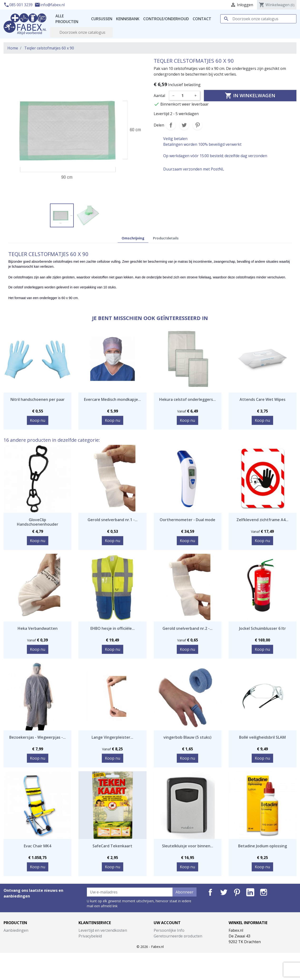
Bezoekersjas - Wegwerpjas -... (37, 737)
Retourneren (90, 953)
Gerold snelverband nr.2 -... (187, 628)
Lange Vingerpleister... (112, 737)
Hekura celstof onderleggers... (187, 399)
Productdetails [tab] (166, 238)
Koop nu (38, 420)
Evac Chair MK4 (37, 846)
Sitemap (86, 965)
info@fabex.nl (50, 5)
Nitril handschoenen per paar (38, 399)
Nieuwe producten (20, 936)
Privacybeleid (90, 936)
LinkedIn (250, 892)
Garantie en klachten (97, 947)
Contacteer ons (92, 959)
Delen (171, 125)
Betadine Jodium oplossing (263, 846)
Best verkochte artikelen (25, 942)
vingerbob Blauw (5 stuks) (187, 737)
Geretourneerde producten (178, 936)
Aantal (159, 96)
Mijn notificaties (168, 965)
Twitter (224, 892)
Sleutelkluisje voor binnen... (188, 846)
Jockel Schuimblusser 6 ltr (263, 628)
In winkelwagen (250, 96)
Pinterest (197, 125)
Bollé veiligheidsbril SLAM (262, 737)
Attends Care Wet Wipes (263, 399)
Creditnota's (165, 947)
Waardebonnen (168, 959)
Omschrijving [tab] (133, 238)
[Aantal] (184, 96)
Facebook (210, 892)
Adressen (162, 953)
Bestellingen (165, 942)
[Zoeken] (258, 19)
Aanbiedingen (16, 930)
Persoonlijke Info (169, 930)
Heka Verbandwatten (38, 628)
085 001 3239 (19, 5)
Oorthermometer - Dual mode (187, 520)
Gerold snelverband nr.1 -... (113, 520)
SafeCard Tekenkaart (112, 846)
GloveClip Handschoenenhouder (38, 522)
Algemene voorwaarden (100, 942)
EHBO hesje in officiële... (113, 628)
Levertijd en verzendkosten (103, 930)
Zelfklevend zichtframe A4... (262, 520)
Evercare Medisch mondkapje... (112, 399)
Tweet (184, 125)
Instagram (264, 892)
